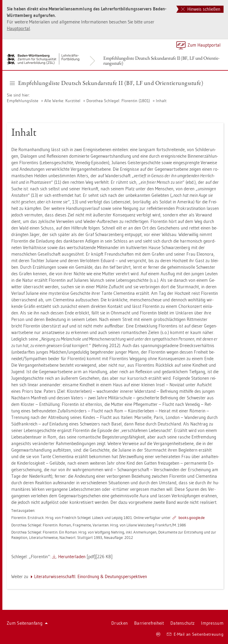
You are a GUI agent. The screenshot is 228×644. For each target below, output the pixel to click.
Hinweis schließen (201, 9)
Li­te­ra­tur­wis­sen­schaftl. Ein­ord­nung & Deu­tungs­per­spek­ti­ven (91, 576)
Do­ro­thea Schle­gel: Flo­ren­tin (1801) (118, 101)
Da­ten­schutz (182, 623)
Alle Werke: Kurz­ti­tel (62, 101)
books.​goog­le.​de (191, 518)
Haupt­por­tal (18, 28)
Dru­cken (119, 623)
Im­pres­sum (212, 623)
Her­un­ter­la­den (72, 557)
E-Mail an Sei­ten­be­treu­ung (195, 634)
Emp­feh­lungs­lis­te (23, 101)
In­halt (161, 101)
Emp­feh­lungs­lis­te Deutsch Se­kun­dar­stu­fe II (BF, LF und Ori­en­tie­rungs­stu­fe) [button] (106, 83)
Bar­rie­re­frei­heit (149, 623)
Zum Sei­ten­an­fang (27, 623)
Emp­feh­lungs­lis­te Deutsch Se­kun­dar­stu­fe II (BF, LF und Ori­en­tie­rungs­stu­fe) (161, 61)
